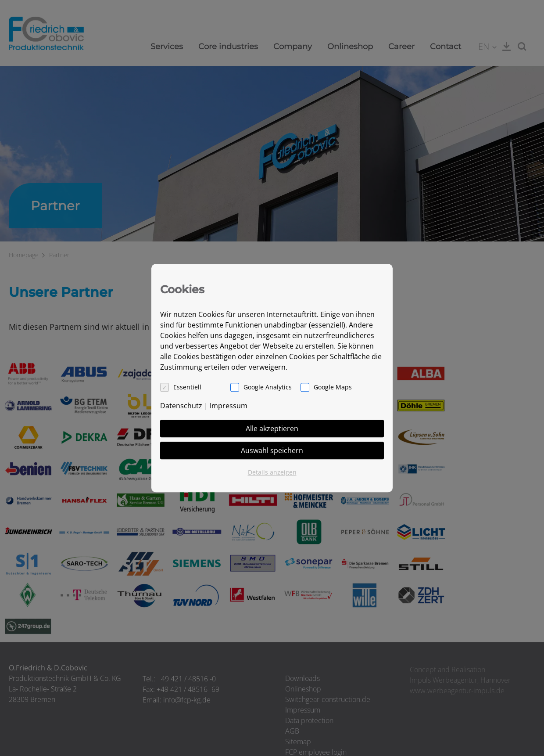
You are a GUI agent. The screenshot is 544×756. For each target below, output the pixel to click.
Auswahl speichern (272, 450)
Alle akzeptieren (272, 428)
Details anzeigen (272, 472)
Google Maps (333, 387)
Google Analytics (268, 387)
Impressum (229, 406)
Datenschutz (181, 406)
